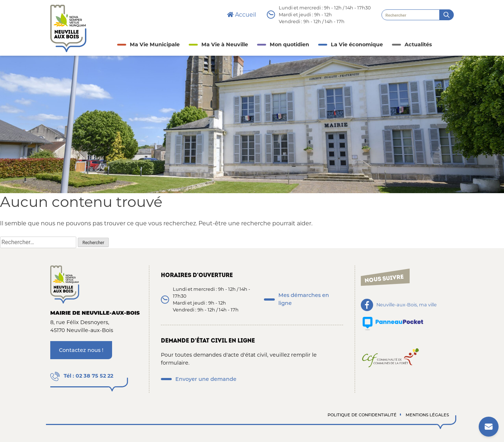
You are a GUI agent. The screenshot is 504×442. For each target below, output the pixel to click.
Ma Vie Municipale (155, 44)
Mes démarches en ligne (304, 299)
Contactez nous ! (81, 350)
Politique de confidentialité (362, 415)
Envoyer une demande (206, 379)
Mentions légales (427, 415)
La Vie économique (357, 44)
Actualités (418, 44)
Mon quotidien (289, 44)
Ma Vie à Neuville (225, 44)
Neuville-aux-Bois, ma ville (407, 305)
